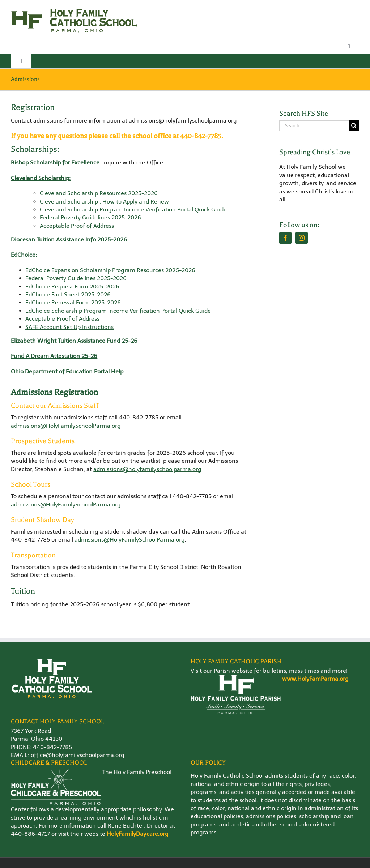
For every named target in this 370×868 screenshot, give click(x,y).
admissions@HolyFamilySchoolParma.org (66, 426)
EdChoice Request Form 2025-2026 (72, 287)
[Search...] (314, 126)
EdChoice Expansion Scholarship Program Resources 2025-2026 (110, 270)
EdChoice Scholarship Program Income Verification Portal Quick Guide (118, 311)
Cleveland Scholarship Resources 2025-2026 (99, 193)
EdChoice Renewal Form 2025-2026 (73, 302)
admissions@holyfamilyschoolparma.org (147, 469)
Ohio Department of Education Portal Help (67, 371)
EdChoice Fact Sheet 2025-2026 (68, 294)
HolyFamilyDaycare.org (137, 834)
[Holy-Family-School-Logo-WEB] (74, 8)
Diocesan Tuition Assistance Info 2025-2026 (69, 240)
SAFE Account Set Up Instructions (69, 327)
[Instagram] (302, 238)
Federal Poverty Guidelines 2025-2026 (90, 217)
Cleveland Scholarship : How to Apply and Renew (104, 202)
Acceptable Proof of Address (77, 226)
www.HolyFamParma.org (315, 679)
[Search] (354, 126)
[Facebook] (285, 238)
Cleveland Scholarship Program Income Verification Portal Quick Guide (133, 209)
